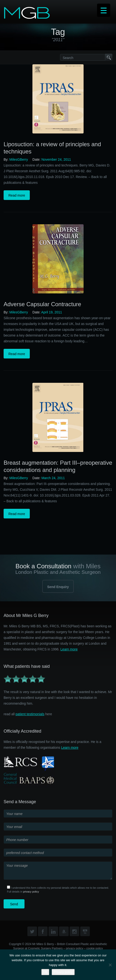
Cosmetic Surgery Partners (45, 948)
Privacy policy (63, 972)
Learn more (69, 649)
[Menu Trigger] (104, 10)
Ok (45, 972)
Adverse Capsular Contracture (42, 304)
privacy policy (31, 892)
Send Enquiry (58, 587)
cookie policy (95, 948)
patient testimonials (30, 714)
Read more (17, 195)
